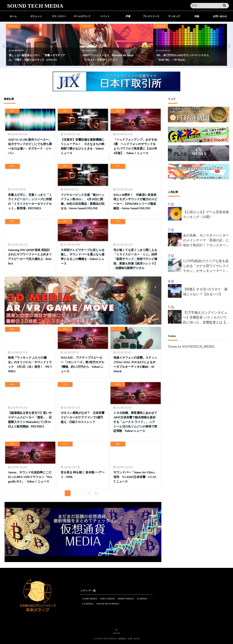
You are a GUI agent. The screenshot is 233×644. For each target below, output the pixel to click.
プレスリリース (151, 16)
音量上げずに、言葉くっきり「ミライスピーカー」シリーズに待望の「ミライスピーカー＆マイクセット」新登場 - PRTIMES (30, 201)
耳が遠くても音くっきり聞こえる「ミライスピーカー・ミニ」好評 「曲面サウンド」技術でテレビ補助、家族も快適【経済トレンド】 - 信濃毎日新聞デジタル (135, 259)
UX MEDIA (88, 604)
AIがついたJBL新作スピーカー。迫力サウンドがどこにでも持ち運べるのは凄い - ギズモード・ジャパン (30, 146)
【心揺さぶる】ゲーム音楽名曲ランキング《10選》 (206, 214)
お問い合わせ (220, 16)
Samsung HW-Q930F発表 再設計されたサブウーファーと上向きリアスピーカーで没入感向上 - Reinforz (30, 257)
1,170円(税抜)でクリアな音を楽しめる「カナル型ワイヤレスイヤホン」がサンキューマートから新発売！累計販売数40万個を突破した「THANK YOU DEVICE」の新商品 (206, 266)
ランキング (174, 16)
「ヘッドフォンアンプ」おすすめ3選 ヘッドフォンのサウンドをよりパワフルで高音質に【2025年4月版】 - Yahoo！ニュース (135, 146)
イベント (105, 16)
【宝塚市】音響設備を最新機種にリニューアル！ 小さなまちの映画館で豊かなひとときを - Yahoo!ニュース (83, 146)
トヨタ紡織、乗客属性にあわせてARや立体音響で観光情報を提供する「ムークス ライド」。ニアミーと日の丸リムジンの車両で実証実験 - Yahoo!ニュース (135, 422)
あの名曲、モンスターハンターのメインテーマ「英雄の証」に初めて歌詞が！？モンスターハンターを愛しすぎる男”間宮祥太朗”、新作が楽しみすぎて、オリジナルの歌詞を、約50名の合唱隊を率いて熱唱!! (206, 241)
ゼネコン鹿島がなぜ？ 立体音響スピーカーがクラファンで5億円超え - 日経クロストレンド (83, 417)
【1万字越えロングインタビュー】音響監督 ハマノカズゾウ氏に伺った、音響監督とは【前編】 (206, 318)
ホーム (13, 16)
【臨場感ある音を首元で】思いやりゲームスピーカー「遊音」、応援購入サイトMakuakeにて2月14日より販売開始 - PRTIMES (30, 419)
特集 (197, 16)
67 (90, 493)
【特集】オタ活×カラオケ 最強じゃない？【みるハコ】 (205, 292)
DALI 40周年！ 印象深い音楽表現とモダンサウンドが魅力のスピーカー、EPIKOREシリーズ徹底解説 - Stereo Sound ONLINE (135, 201)
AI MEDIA (142, 599)
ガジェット (36, 16)
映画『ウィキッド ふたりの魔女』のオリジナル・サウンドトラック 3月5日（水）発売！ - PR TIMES (30, 364)
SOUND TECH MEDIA (35, 6)
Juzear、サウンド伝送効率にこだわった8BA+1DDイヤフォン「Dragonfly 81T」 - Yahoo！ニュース (30, 477)
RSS (12, 111)
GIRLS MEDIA (108, 599)
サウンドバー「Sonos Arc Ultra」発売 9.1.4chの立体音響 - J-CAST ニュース (135, 477)
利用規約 (122, 639)
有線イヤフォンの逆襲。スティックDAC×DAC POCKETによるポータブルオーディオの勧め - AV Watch (135, 364)
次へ (97, 493)
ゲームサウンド (82, 16)
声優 (128, 16)
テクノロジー (59, 16)
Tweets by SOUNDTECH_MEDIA (191, 347)
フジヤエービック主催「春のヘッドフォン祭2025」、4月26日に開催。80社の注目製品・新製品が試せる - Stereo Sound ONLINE (83, 201)
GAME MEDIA (90, 599)
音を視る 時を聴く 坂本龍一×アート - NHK (83, 475)
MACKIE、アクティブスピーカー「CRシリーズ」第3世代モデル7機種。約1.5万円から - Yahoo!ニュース (82, 364)
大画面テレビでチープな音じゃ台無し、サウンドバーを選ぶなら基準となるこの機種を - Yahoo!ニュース (83, 257)
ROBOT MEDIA (126, 599)
